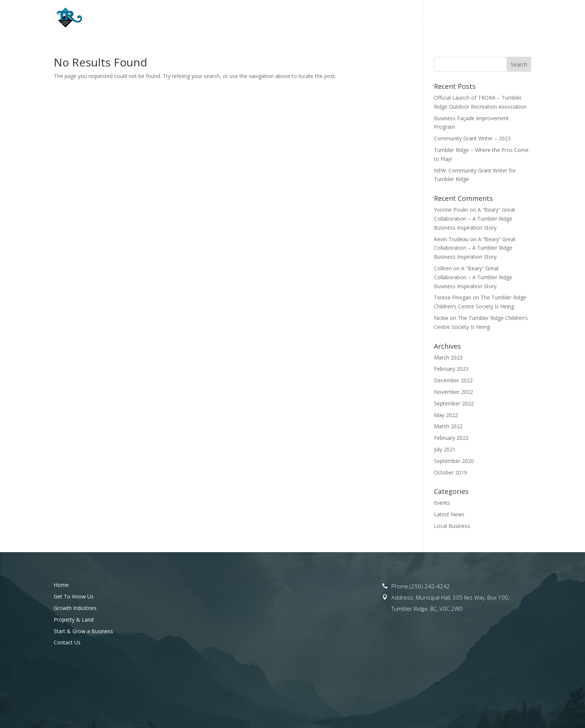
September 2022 (454, 403)
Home (206, 18)
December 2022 (453, 380)
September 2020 (454, 461)
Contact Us (515, 18)
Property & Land (369, 18)
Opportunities (306, 18)
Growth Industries (75, 608)
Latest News (449, 514)
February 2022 (451, 438)
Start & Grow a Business (445, 18)
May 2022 (446, 415)
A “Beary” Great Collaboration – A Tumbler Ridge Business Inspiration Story (475, 219)
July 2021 (445, 449)
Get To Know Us (246, 18)
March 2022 (448, 426)
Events (442, 503)
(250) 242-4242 (430, 586)
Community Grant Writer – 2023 (472, 138)
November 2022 (453, 392)
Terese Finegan (453, 297)
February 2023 (451, 369)
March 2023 (448, 357)
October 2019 (451, 472)
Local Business (452, 526)
